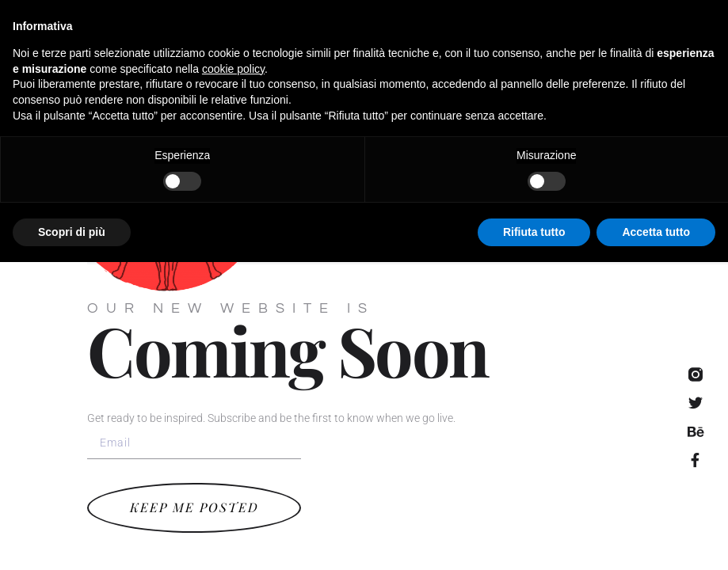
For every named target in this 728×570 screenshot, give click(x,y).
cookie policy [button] (233, 376)
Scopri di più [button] (72, 539)
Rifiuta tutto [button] (534, 539)
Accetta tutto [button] (656, 539)
